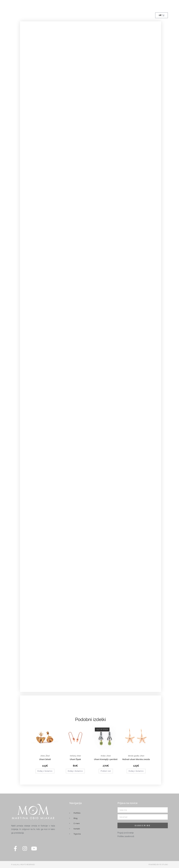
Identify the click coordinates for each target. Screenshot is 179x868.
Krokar (103, 756)
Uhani (43, 756)
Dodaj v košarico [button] (45, 771)
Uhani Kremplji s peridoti (106, 759)
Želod (48, 756)
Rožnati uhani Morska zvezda (136, 759)
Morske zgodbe (134, 756)
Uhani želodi (45, 759)
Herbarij (73, 756)
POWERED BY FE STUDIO (158, 865)
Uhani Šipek (75, 759)
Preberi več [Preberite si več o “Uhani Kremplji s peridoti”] (106, 771)
